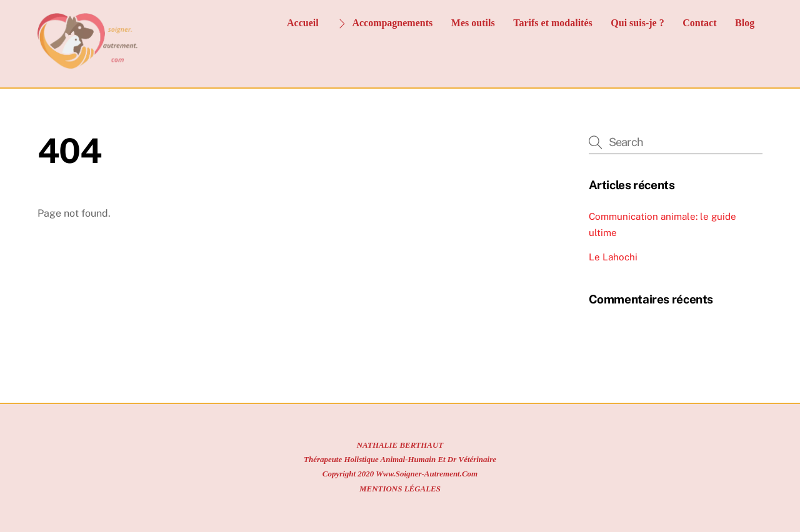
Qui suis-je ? (637, 23)
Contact (699, 23)
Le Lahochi (613, 257)
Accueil (303, 23)
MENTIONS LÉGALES (400, 489)
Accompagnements (385, 23)
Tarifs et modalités (553, 23)
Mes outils (473, 23)
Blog (745, 23)
